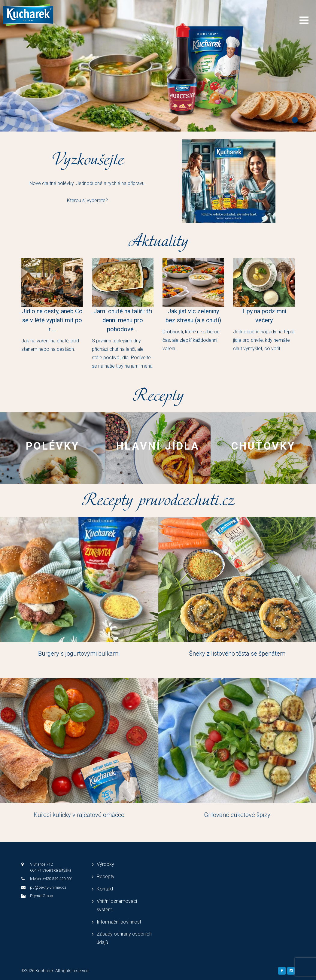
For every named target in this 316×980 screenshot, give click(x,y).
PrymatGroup (42, 896)
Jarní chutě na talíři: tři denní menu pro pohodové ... (123, 320)
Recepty (106, 877)
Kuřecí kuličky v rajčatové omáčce (79, 815)
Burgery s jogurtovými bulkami (79, 654)
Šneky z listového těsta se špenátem (237, 654)
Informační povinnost (119, 922)
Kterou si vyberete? (87, 200)
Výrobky (105, 864)
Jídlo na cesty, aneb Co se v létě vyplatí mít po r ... (52, 320)
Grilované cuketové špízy (237, 815)
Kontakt (105, 889)
